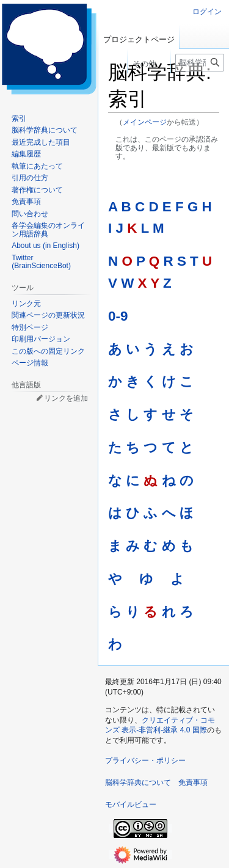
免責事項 (193, 782)
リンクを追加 (66, 398)
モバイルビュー (131, 804)
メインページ (145, 122)
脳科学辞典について (138, 782)
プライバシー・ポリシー (145, 760)
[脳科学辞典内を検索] (200, 63)
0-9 (118, 316)
